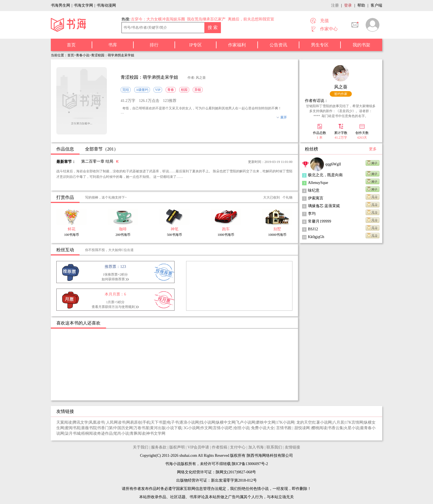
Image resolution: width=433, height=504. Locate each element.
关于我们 (141, 447)
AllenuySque (318, 183)
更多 (373, 149)
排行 (154, 45)
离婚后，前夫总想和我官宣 (251, 19)
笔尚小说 (121, 433)
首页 (71, 45)
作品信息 (65, 149)
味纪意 (314, 190)
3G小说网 (192, 428)
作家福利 (237, 45)
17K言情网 (354, 422)
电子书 (173, 422)
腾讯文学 (80, 422)
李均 (312, 214)
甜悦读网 (303, 428)
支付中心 (238, 447)
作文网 (206, 428)
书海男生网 (60, 5)
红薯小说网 (322, 422)
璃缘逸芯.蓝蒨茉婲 (324, 206)
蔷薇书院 (89, 428)
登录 (348, 5)
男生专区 (320, 45)
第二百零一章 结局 (97, 161)
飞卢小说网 (245, 422)
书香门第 (105, 428)
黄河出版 (158, 428)
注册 (335, 5)
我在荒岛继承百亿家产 (206, 19)
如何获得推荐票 (113, 279)
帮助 (361, 5)
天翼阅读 (64, 422)
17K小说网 (285, 422)
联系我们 (274, 447)
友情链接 (292, 447)
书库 (113, 45)
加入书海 (256, 447)
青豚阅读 (138, 433)
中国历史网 (123, 428)
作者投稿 (220, 447)
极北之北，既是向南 (325, 175)
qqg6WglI (333, 164)
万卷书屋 (141, 428)
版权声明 (177, 447)
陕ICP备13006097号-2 (249, 464)
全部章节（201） (102, 149)
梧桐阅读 (89, 433)
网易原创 (134, 422)
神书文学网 (156, 433)
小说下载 (174, 428)
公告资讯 (278, 45)
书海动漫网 (106, 5)
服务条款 (159, 447)
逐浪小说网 (189, 422)
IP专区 (196, 45)
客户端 (376, 5)
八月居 (338, 422)
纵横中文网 (226, 422)
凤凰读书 (97, 422)
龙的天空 (304, 422)
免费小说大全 (263, 428)
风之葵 (341, 87)
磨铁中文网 (266, 422)
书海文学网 (83, 5)
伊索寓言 (316, 198)
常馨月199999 (320, 221)
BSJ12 (313, 229)
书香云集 (336, 428)
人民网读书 (116, 422)
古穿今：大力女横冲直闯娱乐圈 (158, 19)
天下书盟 (159, 422)
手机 (146, 422)
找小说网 (207, 422)
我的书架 (361, 45)
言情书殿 (284, 428)
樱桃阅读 (319, 428)
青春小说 (83, 55)
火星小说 (352, 428)
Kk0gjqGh (316, 237)
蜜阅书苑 (73, 428)
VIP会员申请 (198, 447)
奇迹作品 (105, 433)
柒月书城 (73, 433)
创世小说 (242, 428)
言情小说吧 (223, 428)
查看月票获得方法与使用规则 (113, 307)
